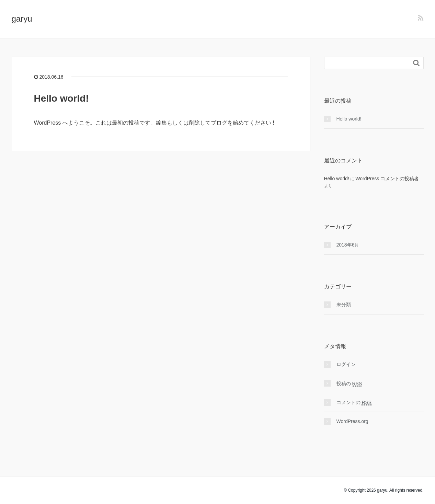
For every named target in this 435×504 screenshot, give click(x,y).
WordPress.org (352, 421)
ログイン (346, 364)
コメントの (354, 403)
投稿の (349, 384)
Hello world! (61, 98)
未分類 (344, 305)
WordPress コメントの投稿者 (387, 179)
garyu (22, 19)
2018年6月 (348, 245)
